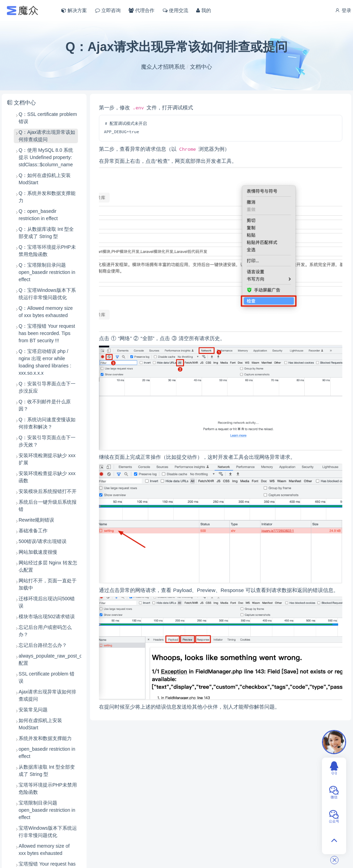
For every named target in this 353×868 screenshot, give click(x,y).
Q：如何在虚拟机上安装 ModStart (45, 179)
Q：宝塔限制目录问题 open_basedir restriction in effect (47, 272)
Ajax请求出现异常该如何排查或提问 (47, 695)
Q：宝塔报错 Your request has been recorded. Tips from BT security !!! (47, 333)
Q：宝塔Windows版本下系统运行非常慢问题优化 (47, 294)
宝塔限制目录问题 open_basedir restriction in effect (47, 810)
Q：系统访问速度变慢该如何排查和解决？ (47, 423)
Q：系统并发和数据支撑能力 (47, 197)
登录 (343, 10)
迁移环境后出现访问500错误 (47, 602)
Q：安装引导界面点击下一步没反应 (47, 387)
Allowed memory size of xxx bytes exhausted (44, 850)
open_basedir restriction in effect (47, 753)
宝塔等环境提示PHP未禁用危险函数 (48, 788)
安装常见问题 (33, 710)
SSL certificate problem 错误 (47, 677)
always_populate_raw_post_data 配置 (48, 659)
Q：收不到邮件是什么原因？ (45, 405)
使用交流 (175, 10)
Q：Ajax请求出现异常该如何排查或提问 (47, 136)
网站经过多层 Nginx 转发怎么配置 (48, 566)
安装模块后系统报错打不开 (48, 491)
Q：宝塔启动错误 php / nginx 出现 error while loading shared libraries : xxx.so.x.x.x (45, 362)
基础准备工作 (33, 531)
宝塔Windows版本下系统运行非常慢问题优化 (48, 832)
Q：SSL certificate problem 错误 (48, 118)
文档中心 (201, 67)
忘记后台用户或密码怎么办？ (45, 631)
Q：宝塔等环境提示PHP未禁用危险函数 (47, 251)
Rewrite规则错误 (36, 520)
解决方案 (74, 10)
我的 (204, 10)
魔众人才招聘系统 (163, 67)
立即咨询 (108, 10)
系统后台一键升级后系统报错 (48, 506)
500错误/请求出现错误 (43, 541)
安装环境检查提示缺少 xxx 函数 (47, 477)
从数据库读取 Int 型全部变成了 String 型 (47, 771)
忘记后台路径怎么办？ (43, 645)
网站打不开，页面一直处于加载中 (48, 584)
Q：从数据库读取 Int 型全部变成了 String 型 (46, 233)
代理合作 (142, 10)
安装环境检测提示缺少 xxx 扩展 (47, 459)
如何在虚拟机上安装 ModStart (40, 724)
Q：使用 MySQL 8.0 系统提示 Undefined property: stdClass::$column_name (46, 157)
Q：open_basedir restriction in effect (38, 215)
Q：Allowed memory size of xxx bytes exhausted (46, 312)
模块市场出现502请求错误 (47, 617)
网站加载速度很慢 (38, 552)
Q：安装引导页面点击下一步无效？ (47, 441)
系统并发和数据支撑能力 (45, 738)
